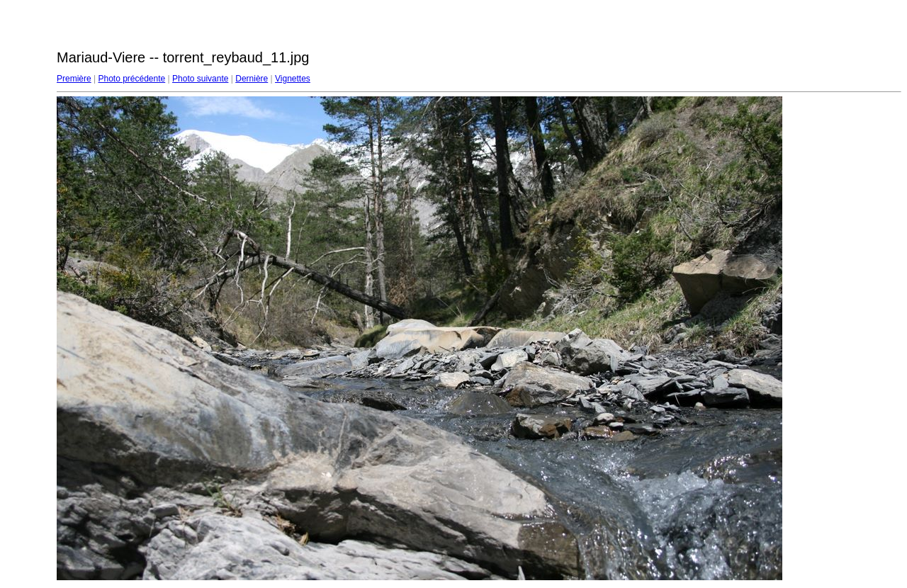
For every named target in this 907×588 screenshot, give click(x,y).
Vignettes (293, 79)
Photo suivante (200, 79)
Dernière (252, 79)
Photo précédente (131, 79)
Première (74, 79)
